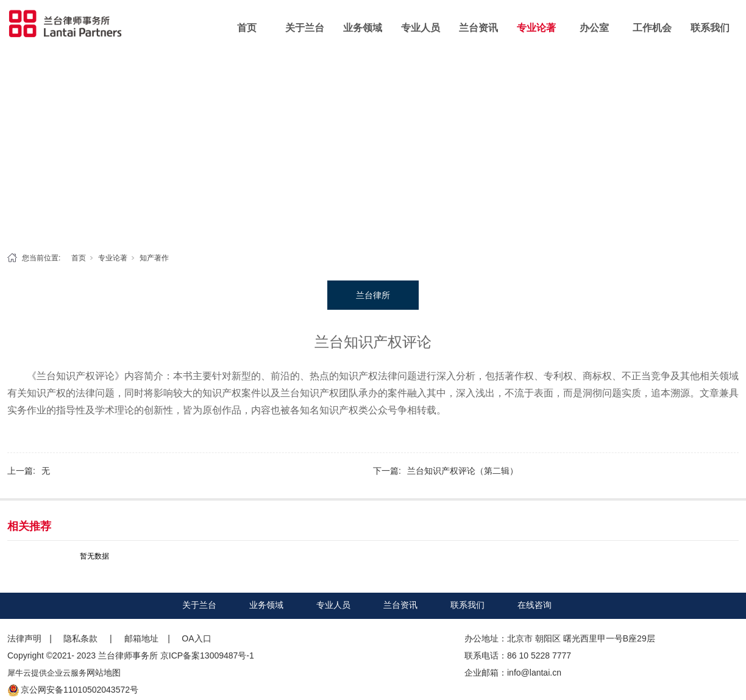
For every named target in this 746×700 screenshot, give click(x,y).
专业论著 (536, 28)
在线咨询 (535, 605)
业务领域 (363, 28)
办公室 (594, 28)
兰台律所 (373, 295)
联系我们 (710, 28)
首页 (247, 28)
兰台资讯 (478, 28)
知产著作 (154, 258)
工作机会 (652, 28)
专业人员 (421, 28)
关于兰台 (305, 28)
